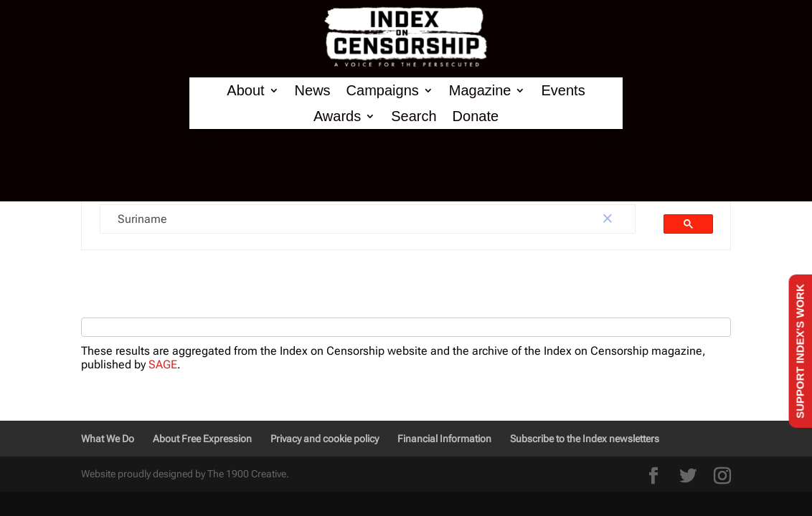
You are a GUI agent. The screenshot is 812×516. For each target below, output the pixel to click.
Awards (337, 116)
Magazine (480, 91)
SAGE (163, 364)
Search (414, 116)
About (245, 91)
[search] (340, 219)
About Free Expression (202, 439)
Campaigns (383, 91)
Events (563, 91)
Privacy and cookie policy (325, 439)
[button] (608, 219)
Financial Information (444, 439)
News (313, 91)
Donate (476, 116)
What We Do (108, 439)
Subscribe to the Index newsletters (585, 439)
